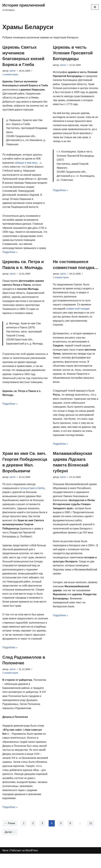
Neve (5, 865)
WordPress (32, 865)
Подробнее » (10, 258)
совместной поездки (78, 315)
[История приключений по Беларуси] (24, 7)
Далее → (10, 846)
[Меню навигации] (95, 7)
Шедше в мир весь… (28, 167)
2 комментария (10, 75)
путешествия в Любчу (32, 495)
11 (91, 837)
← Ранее (10, 837)
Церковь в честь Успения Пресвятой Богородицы (73, 53)
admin (13, 71)
